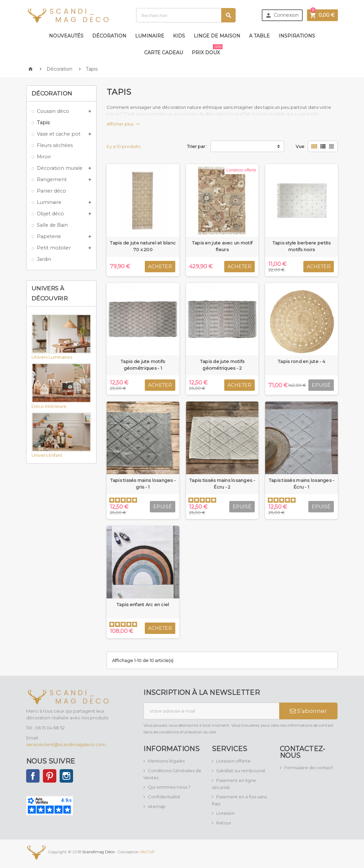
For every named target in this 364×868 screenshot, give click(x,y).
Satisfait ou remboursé (241, 771)
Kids (179, 36)
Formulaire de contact (309, 768)
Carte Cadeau (164, 53)
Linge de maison (217, 36)
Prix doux (207, 50)
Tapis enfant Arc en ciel (143, 604)
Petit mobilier (54, 248)
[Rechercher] (186, 15)
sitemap (157, 806)
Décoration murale (60, 168)
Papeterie (49, 236)
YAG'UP (147, 852)
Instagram (66, 776)
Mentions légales (166, 761)
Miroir (44, 157)
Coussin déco (53, 111)
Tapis (43, 123)
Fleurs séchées (55, 145)
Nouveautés (66, 36)
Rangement (52, 179)
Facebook (33, 776)
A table (259, 36)
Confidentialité (164, 797)
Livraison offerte (233, 761)
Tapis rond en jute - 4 (301, 361)
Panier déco (51, 191)
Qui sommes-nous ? (169, 787)
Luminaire (150, 36)
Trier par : (197, 146)
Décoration (109, 36)
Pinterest (50, 776)
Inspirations (297, 36)
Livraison (225, 813)
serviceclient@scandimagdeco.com (66, 744)
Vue (300, 146)
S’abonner (308, 711)
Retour (224, 823)
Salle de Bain (52, 225)
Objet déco (50, 214)
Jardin (44, 259)
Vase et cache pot (59, 134)
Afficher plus (123, 124)
